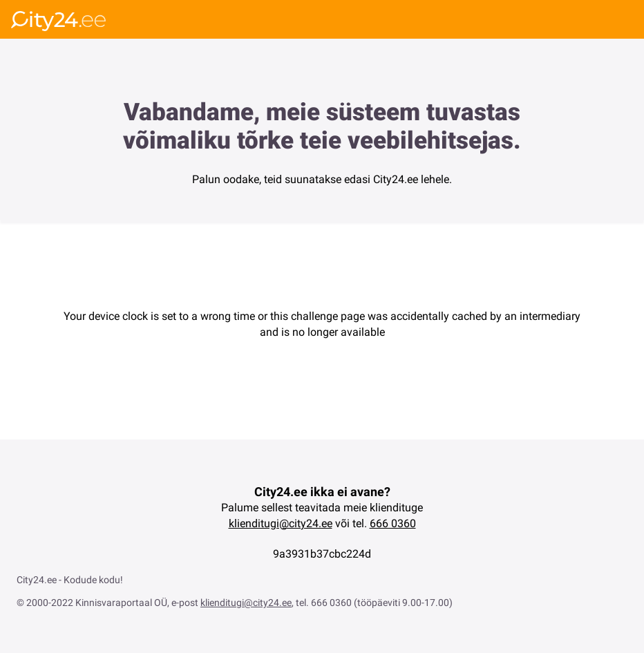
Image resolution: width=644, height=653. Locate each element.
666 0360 (393, 523)
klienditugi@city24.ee (281, 523)
